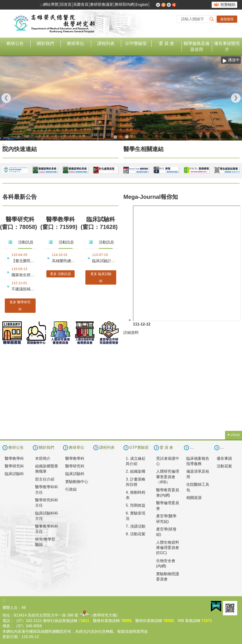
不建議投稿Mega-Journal (24, 289)
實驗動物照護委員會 (168, 576)
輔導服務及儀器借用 (197, 46)
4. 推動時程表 (136, 495)
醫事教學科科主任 (47, 528)
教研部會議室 (102, 4)
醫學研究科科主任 (47, 502)
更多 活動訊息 (60, 273)
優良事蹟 (224, 458)
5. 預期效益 (136, 505)
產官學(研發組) (166, 532)
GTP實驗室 (136, 43)
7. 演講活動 (136, 526)
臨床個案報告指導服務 (198, 461)
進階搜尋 (227, 19)
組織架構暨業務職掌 (47, 468)
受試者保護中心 (168, 461)
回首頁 (66, 4)
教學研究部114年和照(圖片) (115, 137)
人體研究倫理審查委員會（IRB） (168, 476)
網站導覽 (51, 4)
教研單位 (76, 43)
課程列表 (106, 43)
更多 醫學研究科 (20, 305)
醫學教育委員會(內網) (168, 492)
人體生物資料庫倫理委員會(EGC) (168, 547)
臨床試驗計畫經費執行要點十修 (104, 260)
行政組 (71, 489)
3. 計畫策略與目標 (136, 481)
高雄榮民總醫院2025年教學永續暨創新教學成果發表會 (64, 260)
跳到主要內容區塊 (3, 3)
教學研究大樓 (105, 615)
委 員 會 (166, 43)
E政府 (216, 606)
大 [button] (169, 5)
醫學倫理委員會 (168, 505)
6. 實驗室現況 (136, 515)
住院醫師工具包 (198, 487)
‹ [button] (6, 98)
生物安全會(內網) (166, 563)
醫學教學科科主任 (47, 489)
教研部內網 (124, 4)
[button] (212, 19)
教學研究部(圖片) (121, 137)
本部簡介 (43, 458)
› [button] (236, 98)
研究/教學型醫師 (45, 542)
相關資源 (194, 497)
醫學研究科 (14, 466)
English (142, 5)
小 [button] (158, 5)
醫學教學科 (14, 458)
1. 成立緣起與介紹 (136, 461)
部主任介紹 (45, 479)
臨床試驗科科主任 (47, 515)
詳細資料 (131, 332)
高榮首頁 (81, 4)
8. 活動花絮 (136, 534)
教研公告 (15, 43)
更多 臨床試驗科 (101, 277)
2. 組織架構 (136, 471)
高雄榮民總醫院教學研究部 (54, 24)
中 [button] (164, 5)
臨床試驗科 (14, 474)
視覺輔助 (228, 5)
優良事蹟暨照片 (227, 46)
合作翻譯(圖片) (127, 137)
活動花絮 (224, 466)
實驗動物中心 (77, 481)
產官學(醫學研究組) (166, 518)
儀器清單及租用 (198, 474)
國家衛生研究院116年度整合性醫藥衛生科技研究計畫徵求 (24, 274)
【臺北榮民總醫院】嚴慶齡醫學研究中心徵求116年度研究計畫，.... (24, 260)
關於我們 (45, 43)
